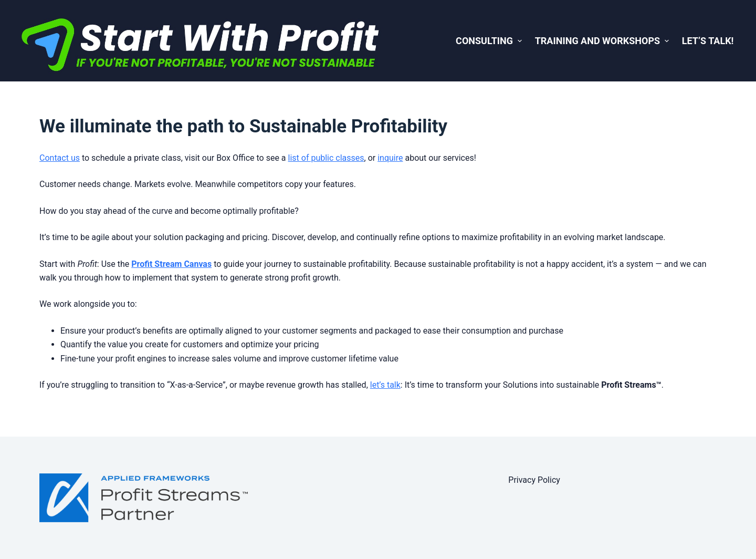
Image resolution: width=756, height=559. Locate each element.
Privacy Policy (534, 480)
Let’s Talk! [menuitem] (708, 41)
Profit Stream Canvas (171, 264)
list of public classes (326, 158)
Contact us (60, 158)
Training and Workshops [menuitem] (603, 41)
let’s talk (385, 385)
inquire (390, 158)
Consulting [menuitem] (490, 41)
